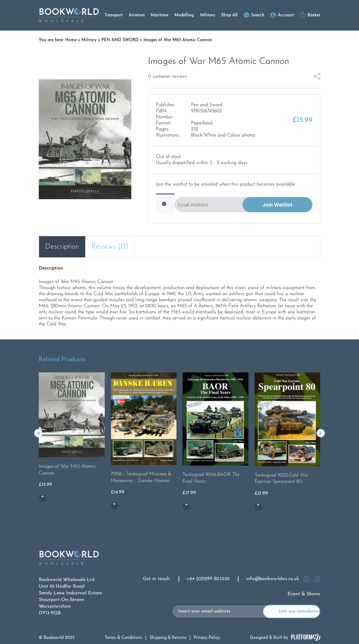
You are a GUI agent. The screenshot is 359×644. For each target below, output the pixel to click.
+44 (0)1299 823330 (208, 579)
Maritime (160, 15)
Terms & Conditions (124, 638)
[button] (321, 433)
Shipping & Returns (168, 638)
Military (208, 15)
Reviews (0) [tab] (110, 247)
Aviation (137, 15)
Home (71, 40)
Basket (314, 15)
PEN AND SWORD (120, 40)
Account (286, 15)
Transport (114, 15)
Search (258, 15)
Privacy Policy (207, 638)
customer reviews (168, 77)
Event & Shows (304, 594)
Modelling (184, 15)
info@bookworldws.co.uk (273, 579)
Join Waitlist (277, 205)
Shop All (229, 15)
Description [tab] (62, 247)
